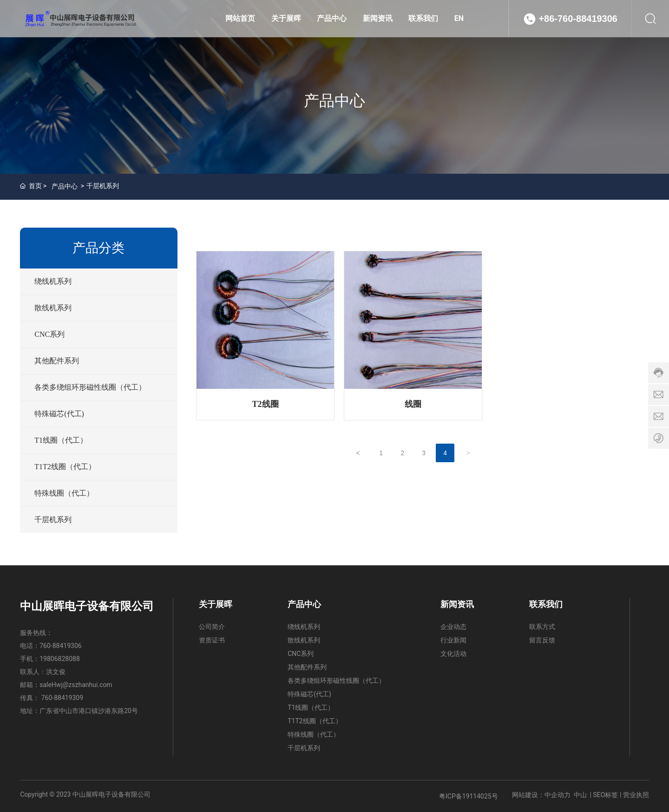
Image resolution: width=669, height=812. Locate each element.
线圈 (413, 404)
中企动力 (557, 795)
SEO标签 (606, 795)
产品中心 (334, 101)
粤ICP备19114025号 (469, 796)
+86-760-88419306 (578, 19)
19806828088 (60, 659)
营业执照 (636, 795)
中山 (580, 795)
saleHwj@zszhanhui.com (76, 685)
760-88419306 (60, 646)
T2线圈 (266, 404)
